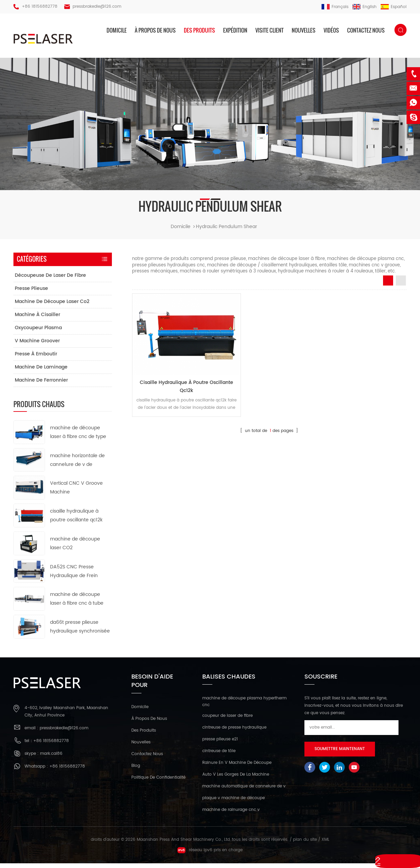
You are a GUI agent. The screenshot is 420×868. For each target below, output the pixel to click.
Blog (136, 771)
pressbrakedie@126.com (97, 7)
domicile (117, 30)
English (365, 7)
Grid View (388, 286)
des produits (199, 30)
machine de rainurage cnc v (231, 815)
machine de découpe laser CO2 (75, 548)
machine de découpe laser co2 (52, 307)
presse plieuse (31, 293)
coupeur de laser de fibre (227, 721)
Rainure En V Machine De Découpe (237, 768)
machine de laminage (41, 372)
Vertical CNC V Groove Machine (76, 493)
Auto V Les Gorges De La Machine (236, 779)
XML (325, 845)
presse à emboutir (36, 359)
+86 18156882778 (40, 7)
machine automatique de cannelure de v (244, 791)
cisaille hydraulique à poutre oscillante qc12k (175, 378)
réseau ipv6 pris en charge (210, 855)
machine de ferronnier (41, 385)
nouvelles (304, 30)
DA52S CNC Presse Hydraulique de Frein (74, 576)
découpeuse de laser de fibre (50, 280)
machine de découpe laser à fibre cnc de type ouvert (78, 438)
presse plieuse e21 (220, 744)
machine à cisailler (37, 320)
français (335, 7)
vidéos (331, 30)
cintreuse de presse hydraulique (234, 732)
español (394, 7)
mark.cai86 (51, 758)
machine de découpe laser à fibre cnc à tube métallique (77, 604)
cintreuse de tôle (219, 756)
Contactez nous (366, 30)
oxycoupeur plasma (38, 333)
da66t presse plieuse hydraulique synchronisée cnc (80, 632)
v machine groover (37, 346)
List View (401, 286)
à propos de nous (155, 30)
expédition (235, 30)
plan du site (305, 845)
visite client (269, 30)
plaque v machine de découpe (234, 803)
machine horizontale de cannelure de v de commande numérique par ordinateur (77, 465)
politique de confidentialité (158, 783)
